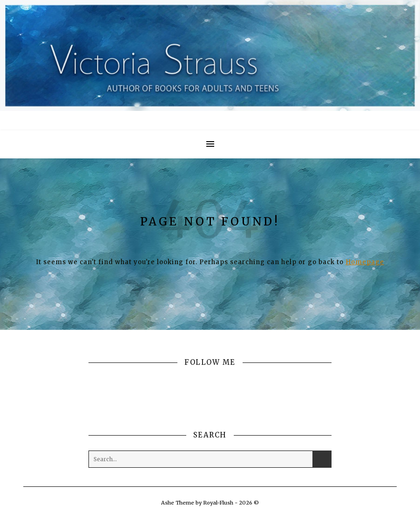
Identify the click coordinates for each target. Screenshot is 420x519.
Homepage (365, 262)
